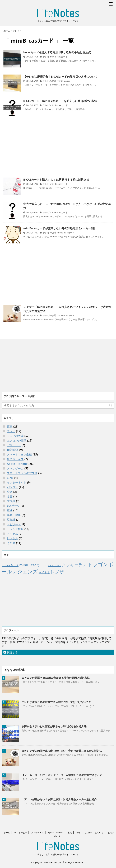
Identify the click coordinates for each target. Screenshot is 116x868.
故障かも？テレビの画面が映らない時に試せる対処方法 (54, 726)
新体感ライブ (15, 459)
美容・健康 (14, 515)
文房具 (11, 501)
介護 (10, 492)
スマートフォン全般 (19, 454)
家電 (10, 426)
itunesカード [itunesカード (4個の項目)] (10, 565)
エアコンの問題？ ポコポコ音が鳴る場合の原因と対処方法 (56, 678)
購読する (11, 652)
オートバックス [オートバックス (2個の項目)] (54, 566)
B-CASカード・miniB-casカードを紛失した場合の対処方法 (60, 101)
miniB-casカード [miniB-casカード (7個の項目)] (33, 565)
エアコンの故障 (17, 440)
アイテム (12, 534)
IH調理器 (13, 450)
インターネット (17, 482)
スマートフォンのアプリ (22, 473)
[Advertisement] (58, 145)
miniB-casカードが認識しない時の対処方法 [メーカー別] (59, 228)
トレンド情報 (15, 529)
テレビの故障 (49, 81)
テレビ (46, 57)
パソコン (12, 487)
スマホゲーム (15, 468)
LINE (10, 478)
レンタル (12, 538)
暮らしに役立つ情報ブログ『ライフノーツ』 (58, 854)
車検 (10, 510)
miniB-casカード (59, 57)
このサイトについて (94, 833)
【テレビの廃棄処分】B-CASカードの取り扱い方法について (60, 77)
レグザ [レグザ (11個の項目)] (57, 572)
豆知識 (11, 520)
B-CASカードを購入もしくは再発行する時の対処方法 (56, 180)
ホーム (7, 833)
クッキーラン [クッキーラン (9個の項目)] (74, 565)
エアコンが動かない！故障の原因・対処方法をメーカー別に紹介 (59, 799)
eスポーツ (13, 506)
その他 (11, 543)
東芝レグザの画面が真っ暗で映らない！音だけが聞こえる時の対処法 (62, 751)
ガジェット (14, 445)
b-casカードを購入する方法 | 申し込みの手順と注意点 (57, 52)
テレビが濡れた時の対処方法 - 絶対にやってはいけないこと (56, 702)
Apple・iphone (17, 464)
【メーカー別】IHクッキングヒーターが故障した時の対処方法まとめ (62, 775)
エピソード (14, 524)
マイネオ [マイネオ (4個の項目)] (44, 572)
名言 (10, 496)
